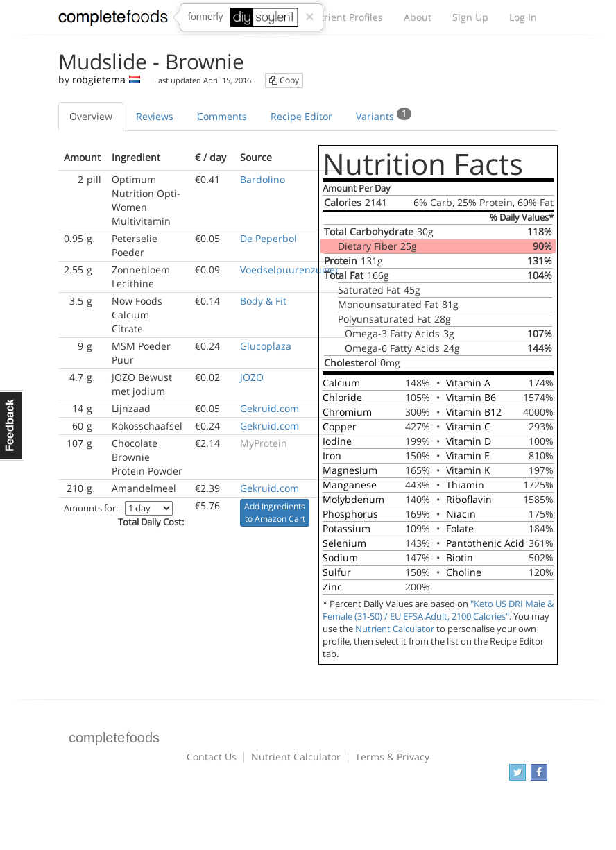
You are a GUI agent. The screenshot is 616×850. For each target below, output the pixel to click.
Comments (222, 116)
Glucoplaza (266, 346)
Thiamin (465, 485)
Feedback (12, 425)
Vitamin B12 (474, 412)
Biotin (460, 558)
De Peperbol (268, 238)
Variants (384, 115)
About (418, 17)
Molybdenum (353, 499)
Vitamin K (468, 470)
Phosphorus (350, 514)
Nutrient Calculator (395, 629)
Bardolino (263, 179)
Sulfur (337, 572)
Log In (523, 17)
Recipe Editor (301, 116)
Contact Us (212, 757)
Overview (91, 116)
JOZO (252, 377)
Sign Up (470, 17)
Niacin (461, 514)
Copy (284, 80)
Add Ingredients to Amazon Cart (275, 512)
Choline (464, 572)
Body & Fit (263, 301)
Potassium (346, 528)
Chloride (342, 397)
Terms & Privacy (392, 757)
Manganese (350, 485)
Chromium (347, 412)
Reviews (155, 116)
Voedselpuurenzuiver (290, 270)
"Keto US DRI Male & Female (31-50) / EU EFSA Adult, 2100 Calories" (438, 610)
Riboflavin (469, 499)
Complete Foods (113, 20)
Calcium (341, 383)
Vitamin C (468, 426)
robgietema (99, 79)
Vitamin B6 (471, 397)
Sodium (340, 558)
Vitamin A (468, 383)
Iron (332, 456)
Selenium (344, 543)
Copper (340, 426)
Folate (460, 528)
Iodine (337, 441)
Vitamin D (469, 441)
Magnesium (350, 470)
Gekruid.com (269, 408)
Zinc (332, 587)
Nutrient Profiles (345, 17)
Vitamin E (468, 456)
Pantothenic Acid (485, 543)
